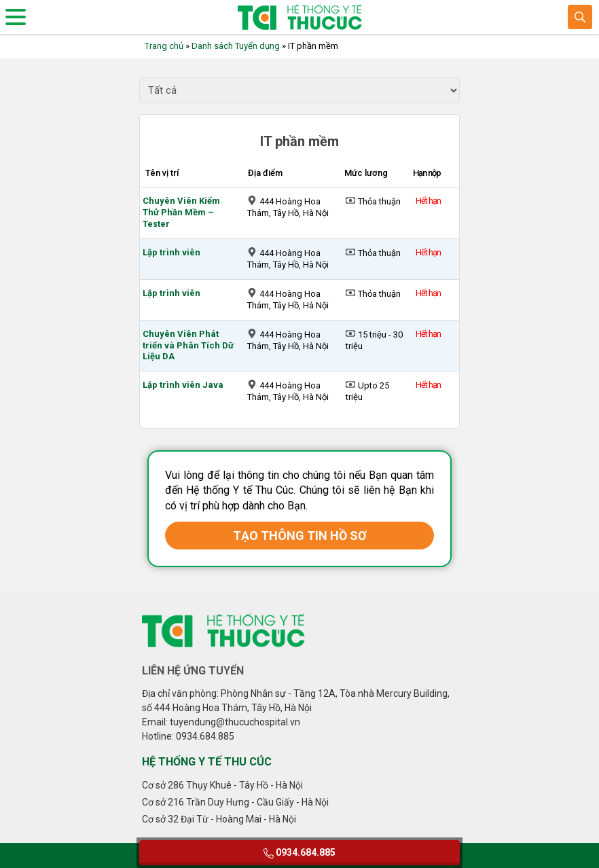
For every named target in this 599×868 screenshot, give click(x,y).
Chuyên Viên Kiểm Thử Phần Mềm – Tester (181, 212)
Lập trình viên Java (183, 385)
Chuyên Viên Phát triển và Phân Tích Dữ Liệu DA (188, 345)
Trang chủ (164, 46)
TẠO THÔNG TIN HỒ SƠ (300, 536)
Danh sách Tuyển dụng (236, 46)
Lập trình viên (171, 252)
